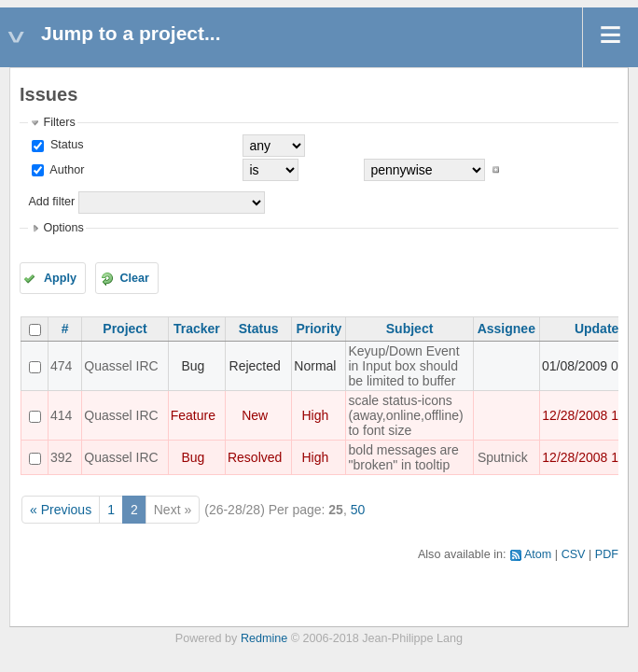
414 (61, 415)
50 (358, 510)
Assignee (506, 329)
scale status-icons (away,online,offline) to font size (405, 415)
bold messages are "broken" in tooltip (403, 457)
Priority (319, 329)
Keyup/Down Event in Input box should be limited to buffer (403, 366)
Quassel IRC (121, 366)
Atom (538, 554)
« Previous (61, 510)
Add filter (51, 202)
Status (65, 145)
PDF (607, 554)
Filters (59, 122)
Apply (60, 278)
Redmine (264, 638)
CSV (574, 554)
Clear (134, 278)
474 (61, 366)
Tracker (197, 329)
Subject (410, 329)
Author (65, 170)
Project (125, 329)
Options (63, 228)
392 (61, 457)
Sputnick (503, 457)
